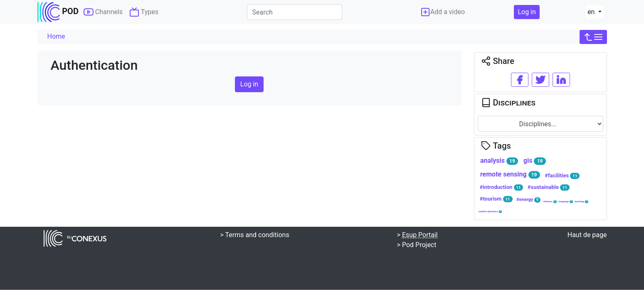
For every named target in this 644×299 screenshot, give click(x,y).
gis (535, 161)
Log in (527, 12)
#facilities (562, 176)
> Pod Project (417, 245)
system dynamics (490, 211)
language (565, 201)
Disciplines (508, 103)
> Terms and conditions (255, 235)
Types (144, 12)
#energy (528, 200)
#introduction (502, 187)
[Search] (295, 12)
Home (56, 36)
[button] (593, 37)
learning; (581, 201)
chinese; (550, 201)
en (592, 12)
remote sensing (510, 174)
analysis (499, 161)
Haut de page (587, 235)
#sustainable (549, 187)
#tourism (496, 199)
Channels (103, 12)
